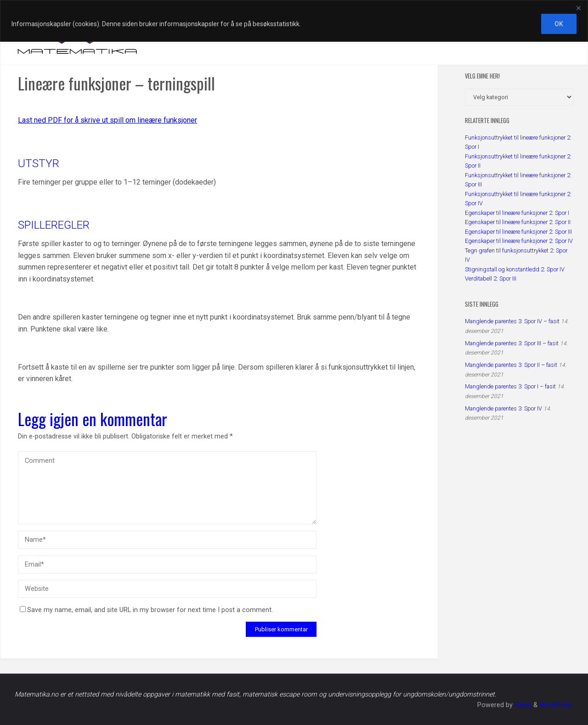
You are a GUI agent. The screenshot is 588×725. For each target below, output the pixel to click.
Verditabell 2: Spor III (491, 278)
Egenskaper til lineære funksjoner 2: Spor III (518, 232)
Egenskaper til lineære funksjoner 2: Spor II (518, 222)
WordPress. (556, 705)
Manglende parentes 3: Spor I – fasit (510, 386)
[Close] (578, 8)
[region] (294, 21)
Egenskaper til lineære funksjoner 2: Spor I (517, 213)
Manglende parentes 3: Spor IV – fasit (512, 321)
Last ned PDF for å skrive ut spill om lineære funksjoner (107, 120)
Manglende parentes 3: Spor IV (503, 408)
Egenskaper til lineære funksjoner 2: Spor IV (519, 241)
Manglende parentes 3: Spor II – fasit (511, 365)
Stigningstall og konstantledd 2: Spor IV (515, 269)
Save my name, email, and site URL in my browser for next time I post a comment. (146, 610)
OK (559, 24)
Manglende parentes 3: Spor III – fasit (512, 343)
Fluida (522, 705)
